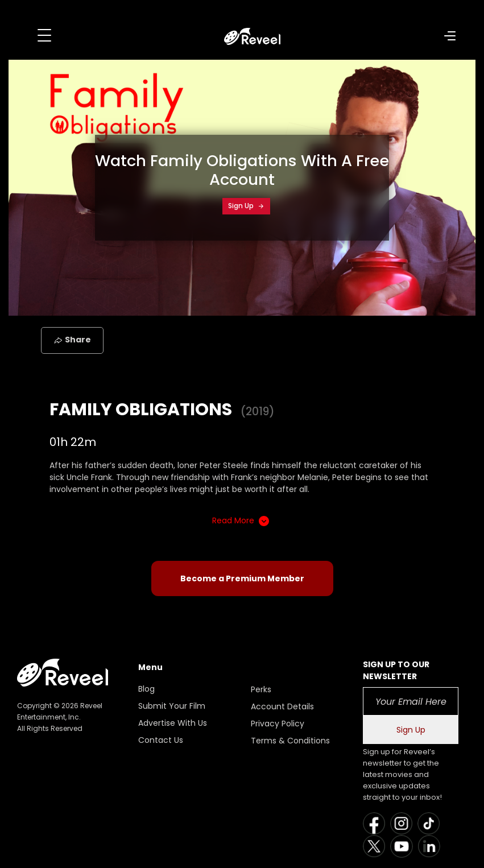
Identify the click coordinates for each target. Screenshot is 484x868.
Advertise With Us (173, 723)
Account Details (282, 706)
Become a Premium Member (242, 578)
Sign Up (246, 206)
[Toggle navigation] (44, 35)
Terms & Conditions (290, 741)
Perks (261, 689)
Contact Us (161, 740)
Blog (146, 689)
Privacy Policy (278, 724)
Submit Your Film (172, 706)
